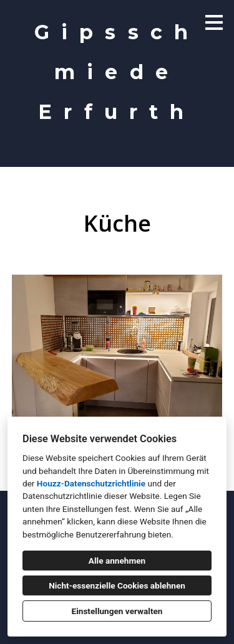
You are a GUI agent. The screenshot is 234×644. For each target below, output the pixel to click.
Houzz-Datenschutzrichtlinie (91, 483)
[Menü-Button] (214, 22)
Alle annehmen (117, 561)
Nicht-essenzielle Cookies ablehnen (117, 585)
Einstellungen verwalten (117, 611)
